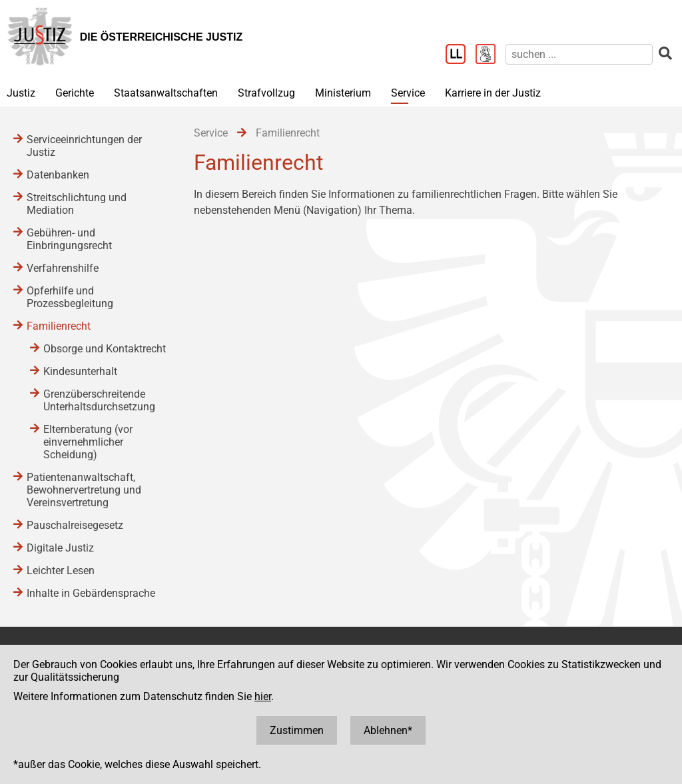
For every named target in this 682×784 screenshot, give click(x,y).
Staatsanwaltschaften (166, 93)
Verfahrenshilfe (63, 268)
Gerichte (75, 93)
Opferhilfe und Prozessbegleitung (70, 297)
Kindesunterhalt (80, 371)
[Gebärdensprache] (491, 55)
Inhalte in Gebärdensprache (91, 593)
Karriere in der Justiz (493, 93)
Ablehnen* (388, 730)
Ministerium (343, 93)
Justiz (21, 93)
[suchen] (579, 54)
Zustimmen (297, 730)
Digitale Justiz (60, 548)
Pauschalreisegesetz (75, 525)
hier (263, 696)
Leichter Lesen (61, 571)
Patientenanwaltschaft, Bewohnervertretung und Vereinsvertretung (84, 490)
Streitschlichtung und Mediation (77, 204)
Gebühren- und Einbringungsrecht (69, 239)
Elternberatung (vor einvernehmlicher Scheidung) (88, 442)
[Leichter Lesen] (461, 55)
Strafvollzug (266, 93)
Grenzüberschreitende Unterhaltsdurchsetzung (99, 400)
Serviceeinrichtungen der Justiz (84, 146)
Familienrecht (59, 326)
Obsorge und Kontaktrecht (105, 349)
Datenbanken (58, 175)
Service (408, 93)
